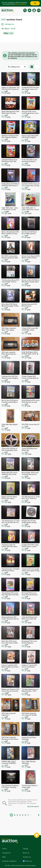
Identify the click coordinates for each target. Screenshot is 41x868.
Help (4, 857)
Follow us (28, 861)
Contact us (27, 857)
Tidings (25, 849)
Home (4, 849)
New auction (30, 10)
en (39, 10)
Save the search (33, 807)
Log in (34, 10)
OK (35, 3)
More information (21, 4)
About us (26, 853)
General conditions (9, 861)
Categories (9, 24)
